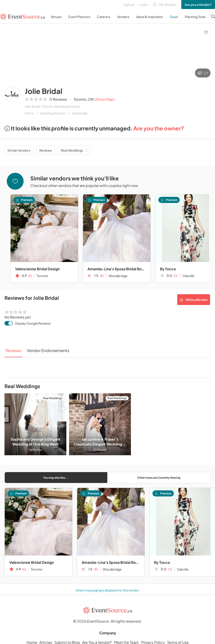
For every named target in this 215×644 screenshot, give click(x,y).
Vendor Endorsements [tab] (48, 350)
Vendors (123, 17)
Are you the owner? (159, 128)
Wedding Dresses (53, 113)
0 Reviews (58, 99)
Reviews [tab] (13, 350)
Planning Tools (195, 17)
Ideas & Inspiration (150, 17)
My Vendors (165, 5)
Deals (174, 17)
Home (29, 113)
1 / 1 (203, 73)
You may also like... (56, 478)
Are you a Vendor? (198, 5)
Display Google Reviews (33, 323)
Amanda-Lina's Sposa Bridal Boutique (117, 269)
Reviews (46, 150)
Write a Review (194, 300)
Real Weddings (74, 150)
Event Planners (79, 17)
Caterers (104, 17)
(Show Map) (105, 99)
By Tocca (162, 562)
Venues (56, 17)
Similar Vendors (19, 150)
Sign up (129, 5)
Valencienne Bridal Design (37, 269)
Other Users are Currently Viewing (159, 478)
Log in (143, 5)
